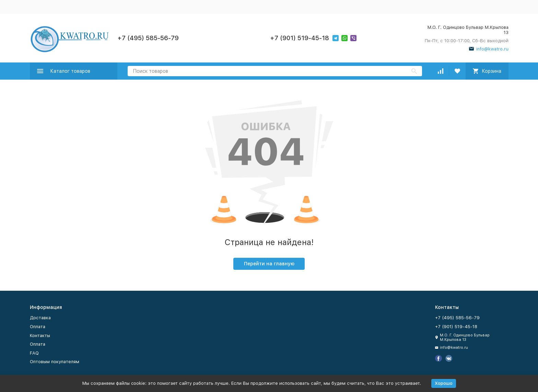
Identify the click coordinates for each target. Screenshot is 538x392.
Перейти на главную (269, 264)
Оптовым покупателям (55, 362)
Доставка (40, 318)
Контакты (40, 336)
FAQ (34, 353)
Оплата (38, 327)
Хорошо (444, 383)
